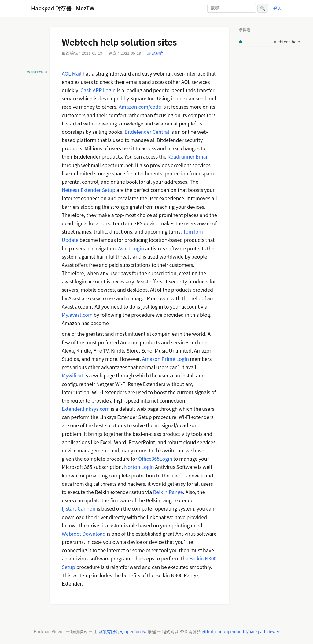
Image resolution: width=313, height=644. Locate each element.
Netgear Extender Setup (88, 190)
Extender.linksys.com (86, 409)
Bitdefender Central (147, 132)
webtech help (287, 42)
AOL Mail (72, 73)
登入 (277, 8)
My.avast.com (77, 315)
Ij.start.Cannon (79, 508)
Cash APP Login (98, 90)
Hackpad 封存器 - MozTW (63, 8)
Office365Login (155, 459)
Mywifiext (72, 375)
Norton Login (139, 467)
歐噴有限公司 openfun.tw (122, 631)
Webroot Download (84, 534)
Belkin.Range (168, 492)
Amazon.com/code (140, 107)
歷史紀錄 (155, 53)
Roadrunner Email (188, 156)
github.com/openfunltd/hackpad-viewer (241, 631)
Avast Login (131, 248)
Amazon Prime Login (166, 359)
